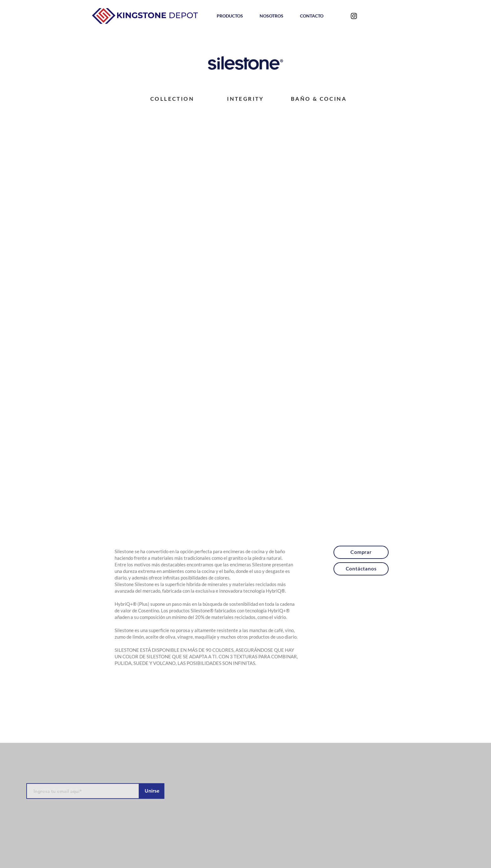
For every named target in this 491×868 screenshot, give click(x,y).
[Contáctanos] (361, 569)
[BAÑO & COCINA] (319, 99)
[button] (230, 16)
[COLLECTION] (172, 99)
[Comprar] (361, 552)
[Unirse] (152, 791)
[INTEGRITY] (246, 99)
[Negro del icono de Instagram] (354, 16)
